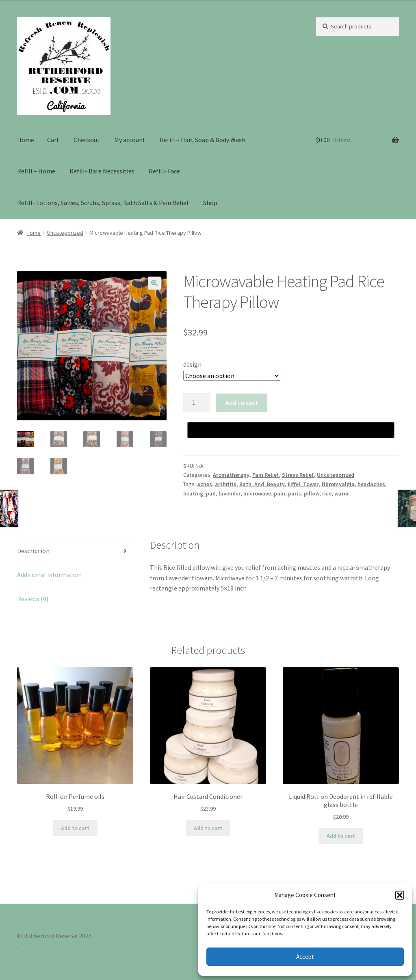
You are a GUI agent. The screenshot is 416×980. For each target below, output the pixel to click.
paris (295, 493)
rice (327, 493)
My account (130, 140)
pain (279, 493)
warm (341, 493)
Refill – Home (36, 171)
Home (26, 140)
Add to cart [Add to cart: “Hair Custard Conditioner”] (208, 828)
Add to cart (242, 402)
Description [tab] (33, 551)
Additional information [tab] (49, 575)
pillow (312, 493)
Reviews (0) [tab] (33, 599)
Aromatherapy (231, 475)
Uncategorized (65, 233)
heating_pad (199, 493)
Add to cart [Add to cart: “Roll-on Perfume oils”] (75, 828)
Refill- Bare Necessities (102, 171)
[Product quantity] (197, 403)
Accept (305, 957)
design (192, 364)
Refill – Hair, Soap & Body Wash (203, 140)
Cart (53, 140)
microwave (257, 493)
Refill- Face (164, 171)
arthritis (226, 484)
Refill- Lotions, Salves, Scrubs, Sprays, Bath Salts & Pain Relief (103, 203)
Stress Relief (298, 475)
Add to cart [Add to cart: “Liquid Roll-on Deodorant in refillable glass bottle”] (341, 836)
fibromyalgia (338, 484)
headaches (371, 484)
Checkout (87, 140)
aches (205, 484)
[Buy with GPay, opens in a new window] (291, 430)
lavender (230, 493)
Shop (210, 203)
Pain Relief (266, 475)
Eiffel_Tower (303, 484)
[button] (400, 895)
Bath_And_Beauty (262, 484)
